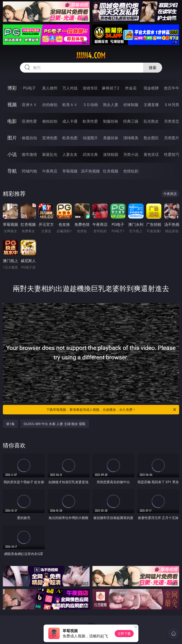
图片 (12, 138)
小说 (12, 154)
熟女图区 (151, 138)
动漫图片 (90, 138)
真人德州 (50, 88)
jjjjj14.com (91, 56)
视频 (12, 104)
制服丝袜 (111, 121)
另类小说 (131, 154)
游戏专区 (90, 88)
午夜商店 (50, 171)
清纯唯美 (131, 138)
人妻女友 (70, 154)
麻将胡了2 (111, 88)
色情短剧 (131, 171)
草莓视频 (70, 171)
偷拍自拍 (50, 121)
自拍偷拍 (50, 105)
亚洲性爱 (29, 121)
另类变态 (172, 121)
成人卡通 (70, 121)
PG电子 (29, 88)
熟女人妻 (111, 105)
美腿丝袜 (111, 138)
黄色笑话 (151, 154)
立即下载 (124, 633)
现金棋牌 (151, 88)
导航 (12, 171)
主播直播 (151, 105)
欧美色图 (70, 138)
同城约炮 (29, 171)
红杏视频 (111, 171)
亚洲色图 (50, 138)
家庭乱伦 (50, 154)
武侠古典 (90, 154)
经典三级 (131, 121)
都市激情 (29, 154)
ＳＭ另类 (172, 105)
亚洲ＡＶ (29, 105)
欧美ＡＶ (70, 105)
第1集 (10, 424)
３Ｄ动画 (90, 105)
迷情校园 (111, 154)
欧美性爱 (90, 121)
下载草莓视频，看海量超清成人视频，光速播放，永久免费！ (111, 410)
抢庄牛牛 (172, 88)
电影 (12, 121)
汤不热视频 (90, 171)
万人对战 (70, 88)
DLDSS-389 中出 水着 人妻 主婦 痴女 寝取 (55, 424)
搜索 (153, 68)
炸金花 (131, 88)
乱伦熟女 (151, 121)
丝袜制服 (131, 105)
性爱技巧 (172, 154)
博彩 (12, 88)
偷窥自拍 (29, 138)
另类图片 (172, 138)
